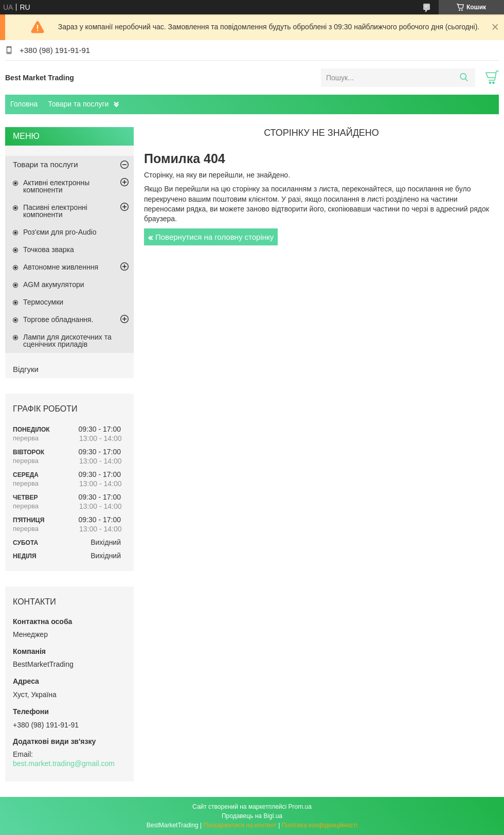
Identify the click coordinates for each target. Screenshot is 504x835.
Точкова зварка (49, 250)
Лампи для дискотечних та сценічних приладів (67, 341)
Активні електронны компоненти (56, 186)
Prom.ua (300, 807)
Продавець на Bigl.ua (252, 816)
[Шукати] (464, 78)
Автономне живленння (61, 267)
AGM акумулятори (54, 285)
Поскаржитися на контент (240, 825)
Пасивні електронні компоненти (55, 211)
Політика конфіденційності (320, 825)
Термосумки (43, 302)
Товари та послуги (78, 104)
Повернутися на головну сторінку (214, 237)
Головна (24, 104)
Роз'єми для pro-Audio (60, 232)
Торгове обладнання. (58, 319)
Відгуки (26, 369)
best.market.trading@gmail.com (64, 763)
